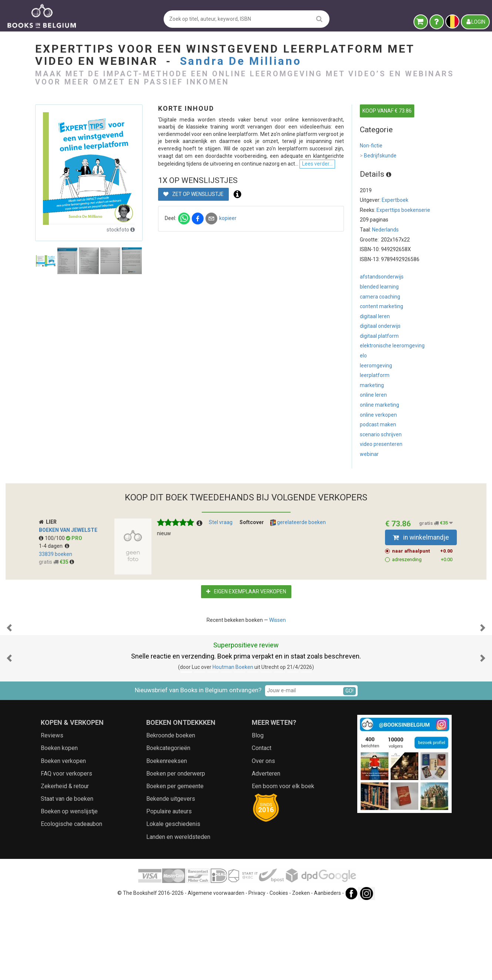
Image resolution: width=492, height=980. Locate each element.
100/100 (52, 538)
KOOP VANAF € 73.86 (387, 111)
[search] (319, 19)
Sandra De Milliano (241, 61)
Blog (258, 809)
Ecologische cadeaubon (71, 898)
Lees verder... (268, 214)
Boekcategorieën (168, 822)
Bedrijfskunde (378, 156)
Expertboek (395, 200)
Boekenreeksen (167, 835)
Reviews (52, 809)
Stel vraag (221, 522)
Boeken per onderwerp (176, 848)
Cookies (279, 967)
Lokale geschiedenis (173, 898)
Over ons (263, 835)
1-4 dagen (54, 546)
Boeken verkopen (63, 835)
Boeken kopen (59, 822)
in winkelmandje (421, 537)
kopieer (228, 269)
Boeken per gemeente (175, 860)
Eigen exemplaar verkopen (246, 591)
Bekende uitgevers (171, 873)
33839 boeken (56, 554)
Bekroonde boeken (171, 809)
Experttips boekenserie (403, 210)
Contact (262, 822)
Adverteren (266, 848)
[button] (9, 665)
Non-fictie (371, 146)
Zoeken (301, 967)
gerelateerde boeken (298, 523)
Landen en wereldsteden (178, 911)
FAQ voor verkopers (66, 848)
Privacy (257, 967)
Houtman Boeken (233, 741)
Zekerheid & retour (65, 860)
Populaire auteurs (169, 885)
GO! (349, 765)
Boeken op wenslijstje (69, 885)
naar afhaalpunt (422, 551)
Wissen (277, 620)
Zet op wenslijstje (193, 245)
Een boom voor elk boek (283, 860)
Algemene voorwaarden (216, 967)
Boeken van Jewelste (68, 530)
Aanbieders (327, 967)
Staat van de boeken (67, 873)
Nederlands (385, 230)
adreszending (422, 560)
